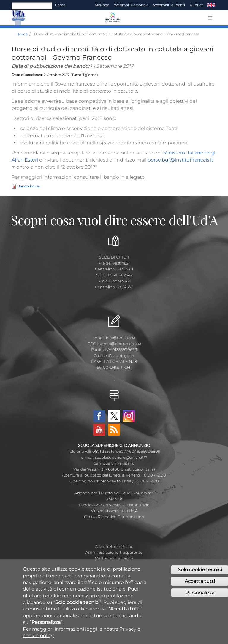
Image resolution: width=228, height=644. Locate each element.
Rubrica (197, 5)
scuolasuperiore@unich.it (121, 457)
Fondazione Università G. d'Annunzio (114, 505)
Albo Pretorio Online (114, 546)
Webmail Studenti (169, 5)
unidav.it (114, 499)
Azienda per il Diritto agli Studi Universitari (114, 493)
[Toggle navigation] (210, 18)
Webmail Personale (131, 5)
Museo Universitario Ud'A (114, 511)
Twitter (114, 416)
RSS (114, 430)
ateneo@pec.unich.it (119, 344)
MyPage (102, 5)
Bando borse (29, 186)
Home (22, 34)
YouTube (99, 430)
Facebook (99, 416)
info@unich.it (120, 338)
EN (211, 5)
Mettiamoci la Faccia (114, 558)
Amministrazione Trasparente (114, 552)
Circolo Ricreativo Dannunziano (114, 517)
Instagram (129, 416)
